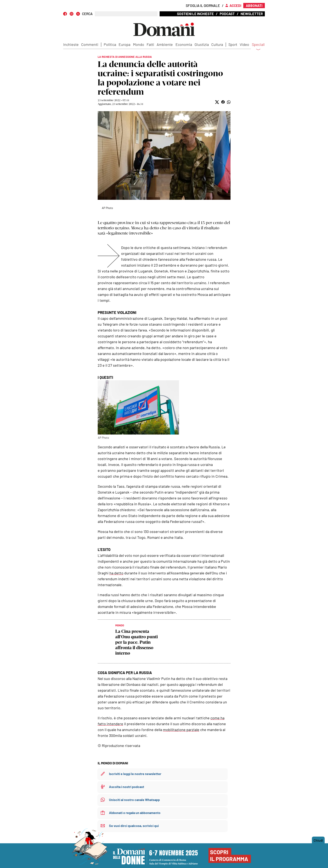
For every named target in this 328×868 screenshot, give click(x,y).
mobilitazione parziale (181, 730)
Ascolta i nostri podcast (127, 787)
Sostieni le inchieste (195, 14)
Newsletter (252, 14)
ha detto (116, 573)
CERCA (87, 14)
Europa (124, 44)
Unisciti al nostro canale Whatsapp (134, 800)
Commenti (90, 44)
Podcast (227, 14)
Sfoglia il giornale (203, 5)
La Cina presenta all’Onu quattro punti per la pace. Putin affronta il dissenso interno (136, 642)
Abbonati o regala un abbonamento (135, 813)
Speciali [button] (258, 47)
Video (244, 44)
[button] (217, 102)
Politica (110, 44)
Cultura (217, 44)
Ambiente (165, 44)
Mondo (139, 44)
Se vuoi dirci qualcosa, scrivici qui (134, 826)
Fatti (150, 44)
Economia (184, 44)
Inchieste (71, 44)
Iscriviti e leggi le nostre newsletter (135, 774)
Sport (233, 44)
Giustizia (202, 44)
